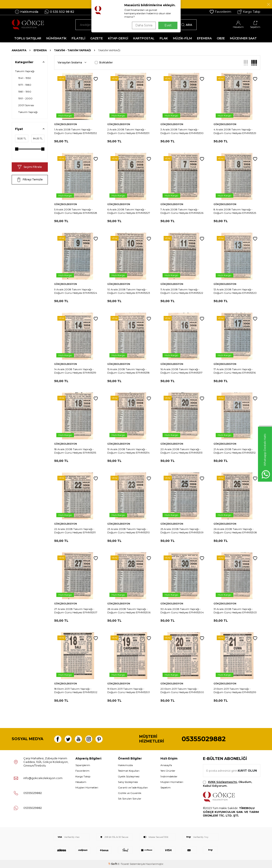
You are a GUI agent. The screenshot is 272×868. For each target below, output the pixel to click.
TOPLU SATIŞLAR (28, 38)
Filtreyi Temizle (30, 180)
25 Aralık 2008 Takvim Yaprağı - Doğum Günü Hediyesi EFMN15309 (182, 531)
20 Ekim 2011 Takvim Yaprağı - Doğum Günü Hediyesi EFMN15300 (182, 690)
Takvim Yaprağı (25, 71)
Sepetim (166, 787)
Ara (187, 25)
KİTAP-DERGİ (118, 38)
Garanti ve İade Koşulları (133, 787)
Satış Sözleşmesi (128, 782)
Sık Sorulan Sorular (130, 799)
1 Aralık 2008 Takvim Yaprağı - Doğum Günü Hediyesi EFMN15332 (76, 131)
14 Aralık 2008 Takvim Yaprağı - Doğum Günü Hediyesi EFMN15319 (75, 371)
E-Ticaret (123, 864)
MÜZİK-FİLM (182, 38)
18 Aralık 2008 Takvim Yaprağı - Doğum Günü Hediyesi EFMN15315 (75, 451)
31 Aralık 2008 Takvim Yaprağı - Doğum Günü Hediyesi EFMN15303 (235, 611)
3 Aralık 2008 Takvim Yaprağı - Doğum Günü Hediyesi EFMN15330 (182, 131)
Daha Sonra (143, 25)
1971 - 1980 (25, 85)
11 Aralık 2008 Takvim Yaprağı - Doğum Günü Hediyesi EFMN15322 (182, 291)
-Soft (113, 864)
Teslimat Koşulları (129, 771)
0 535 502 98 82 (59, 12)
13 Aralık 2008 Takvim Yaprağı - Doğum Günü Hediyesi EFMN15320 (235, 291)
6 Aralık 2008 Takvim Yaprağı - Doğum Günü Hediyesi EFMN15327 (129, 211)
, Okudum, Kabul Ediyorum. (227, 784)
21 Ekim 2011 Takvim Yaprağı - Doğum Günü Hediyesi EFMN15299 (235, 690)
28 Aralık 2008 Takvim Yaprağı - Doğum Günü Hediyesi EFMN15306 (129, 611)
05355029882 (204, 739)
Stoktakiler (104, 62)
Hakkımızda (27, 12)
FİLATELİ (78, 38)
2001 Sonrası (26, 105)
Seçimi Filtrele (30, 167)
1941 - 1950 (25, 78)
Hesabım (81, 782)
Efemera (40, 50)
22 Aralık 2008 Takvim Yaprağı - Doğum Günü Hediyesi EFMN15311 (75, 531)
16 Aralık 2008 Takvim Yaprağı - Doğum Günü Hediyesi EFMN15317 (181, 371)
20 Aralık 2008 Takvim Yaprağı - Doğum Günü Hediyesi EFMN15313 (181, 451)
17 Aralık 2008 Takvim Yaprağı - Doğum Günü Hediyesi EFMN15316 (235, 371)
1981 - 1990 (25, 92)
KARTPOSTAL (144, 38)
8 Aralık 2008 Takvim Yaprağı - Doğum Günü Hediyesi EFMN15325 (235, 211)
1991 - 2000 (25, 98)
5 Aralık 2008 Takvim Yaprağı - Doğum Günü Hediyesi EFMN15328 (76, 211)
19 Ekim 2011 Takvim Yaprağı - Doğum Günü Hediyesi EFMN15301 (129, 690)
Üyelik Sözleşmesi (129, 776)
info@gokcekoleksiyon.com (43, 778)
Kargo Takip (249, 12)
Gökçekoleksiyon (66, 124)
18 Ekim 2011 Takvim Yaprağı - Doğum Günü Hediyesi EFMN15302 (76, 690)
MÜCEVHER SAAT (243, 38)
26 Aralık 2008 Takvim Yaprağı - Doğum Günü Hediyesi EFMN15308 (235, 531)
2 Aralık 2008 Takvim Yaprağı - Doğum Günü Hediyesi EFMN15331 (128, 131)
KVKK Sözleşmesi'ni (222, 782)
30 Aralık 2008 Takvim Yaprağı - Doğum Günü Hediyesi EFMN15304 (182, 611)
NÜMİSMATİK (56, 38)
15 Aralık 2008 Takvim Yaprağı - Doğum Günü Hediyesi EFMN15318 (128, 371)
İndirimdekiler (169, 776)
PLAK (164, 38)
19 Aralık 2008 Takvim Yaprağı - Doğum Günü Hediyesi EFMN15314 (128, 451)
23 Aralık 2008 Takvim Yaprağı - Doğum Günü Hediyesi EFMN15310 (129, 531)
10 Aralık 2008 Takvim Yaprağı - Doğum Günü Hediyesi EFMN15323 (129, 291)
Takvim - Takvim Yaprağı (72, 50)
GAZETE (97, 38)
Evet (168, 25)
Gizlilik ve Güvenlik (130, 793)
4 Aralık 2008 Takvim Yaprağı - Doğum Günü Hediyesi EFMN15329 (235, 131)
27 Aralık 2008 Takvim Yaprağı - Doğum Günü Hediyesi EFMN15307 (76, 611)
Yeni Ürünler (168, 771)
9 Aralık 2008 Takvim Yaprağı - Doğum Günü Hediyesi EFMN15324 (76, 291)
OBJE (221, 38)
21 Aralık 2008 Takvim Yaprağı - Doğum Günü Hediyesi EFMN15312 (235, 451)
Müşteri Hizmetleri (87, 787)
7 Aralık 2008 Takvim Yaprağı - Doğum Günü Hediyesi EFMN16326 (182, 211)
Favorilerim (220, 12)
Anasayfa (19, 50)
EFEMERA (204, 38)
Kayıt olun (247, 771)
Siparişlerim (83, 765)
